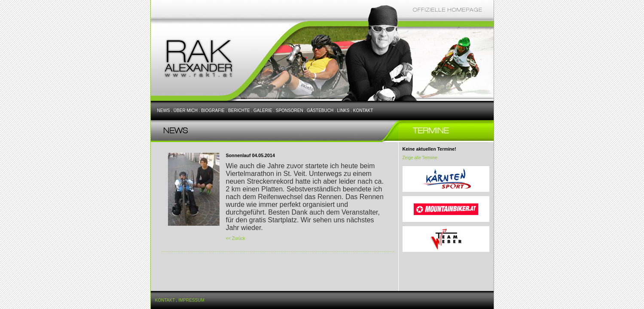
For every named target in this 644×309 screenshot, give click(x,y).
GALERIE (263, 111)
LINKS (343, 111)
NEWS (164, 111)
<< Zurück (236, 238)
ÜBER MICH (186, 111)
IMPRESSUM (191, 300)
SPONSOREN (290, 111)
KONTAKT (363, 111)
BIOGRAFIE (213, 111)
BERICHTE (239, 111)
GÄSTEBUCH (320, 111)
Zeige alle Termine (420, 158)
